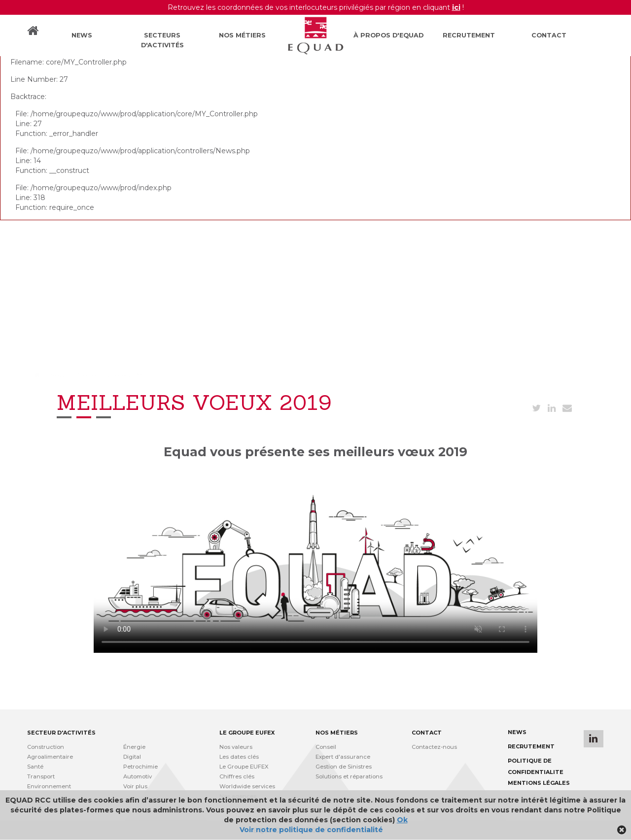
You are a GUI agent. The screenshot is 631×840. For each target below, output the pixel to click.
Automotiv (138, 776)
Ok (402, 820)
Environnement (49, 786)
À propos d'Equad (388, 35)
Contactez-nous (434, 747)
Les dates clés (239, 757)
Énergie (134, 747)
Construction (46, 747)
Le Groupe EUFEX (244, 767)
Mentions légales (539, 783)
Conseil (326, 747)
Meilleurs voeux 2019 (110, 375)
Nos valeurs (236, 747)
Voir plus (135, 786)
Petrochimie (140, 767)
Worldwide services (247, 786)
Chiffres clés (237, 776)
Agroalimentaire (50, 757)
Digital (132, 757)
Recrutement (469, 35)
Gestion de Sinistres (344, 767)
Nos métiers (242, 35)
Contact (549, 35)
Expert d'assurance (343, 757)
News (82, 35)
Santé (35, 767)
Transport (41, 776)
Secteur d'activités (61, 733)
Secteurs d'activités (162, 40)
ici (456, 7)
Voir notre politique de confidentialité (311, 830)
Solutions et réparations (349, 776)
